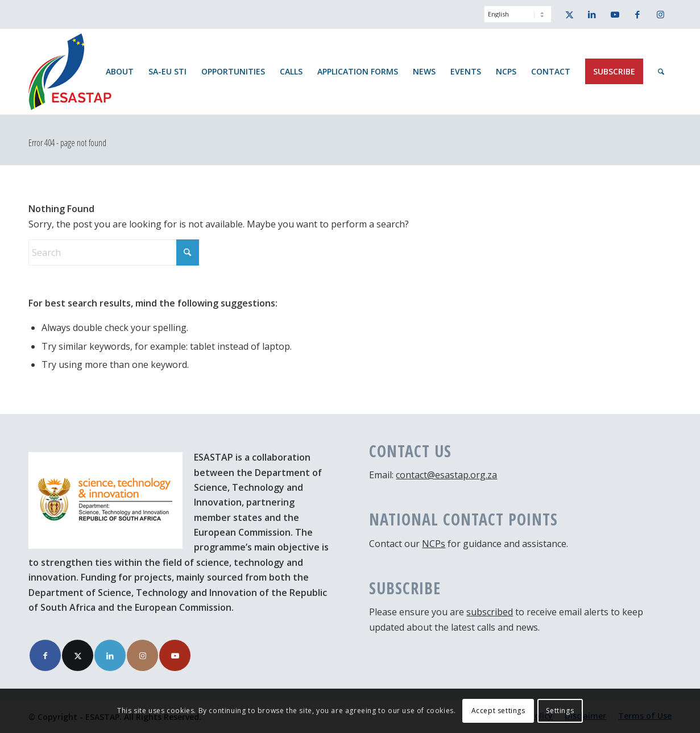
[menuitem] (515, 20)
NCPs (434, 544)
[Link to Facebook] (637, 14)
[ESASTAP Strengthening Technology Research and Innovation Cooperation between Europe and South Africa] (70, 72)
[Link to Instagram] (660, 14)
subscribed (490, 612)
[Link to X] (569, 14)
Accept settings (498, 711)
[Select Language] (518, 14)
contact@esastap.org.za (446, 475)
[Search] (661, 72)
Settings (560, 711)
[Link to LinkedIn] (592, 14)
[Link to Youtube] (615, 14)
